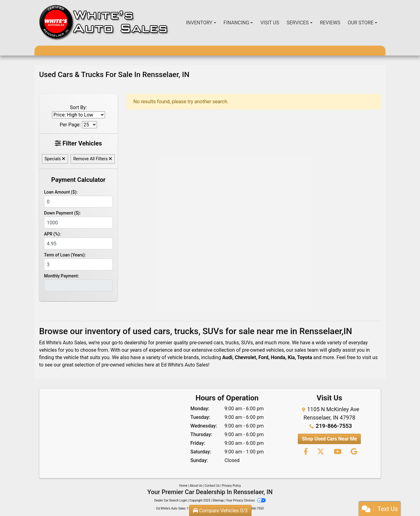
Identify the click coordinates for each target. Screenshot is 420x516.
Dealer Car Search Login (171, 500)
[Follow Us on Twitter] (320, 452)
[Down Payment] (78, 223)
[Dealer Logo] (104, 23)
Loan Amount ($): (61, 192)
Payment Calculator (78, 180)
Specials (55, 159)
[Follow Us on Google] (353, 452)
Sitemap (218, 500)
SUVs (247, 343)
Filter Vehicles (78, 143)
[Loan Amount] (78, 202)
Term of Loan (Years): (65, 255)
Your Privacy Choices (246, 500)
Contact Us (212, 486)
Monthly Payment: (61, 276)
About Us (196, 486)
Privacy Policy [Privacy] (232, 486)
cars (218, 343)
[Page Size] (89, 125)
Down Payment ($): (62, 213)
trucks (232, 343)
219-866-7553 (334, 426)
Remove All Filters (93, 159)
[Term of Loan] (78, 264)
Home (183, 486)
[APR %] (78, 244)
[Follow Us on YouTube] (337, 452)
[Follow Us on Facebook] (305, 452)
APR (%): (52, 234)
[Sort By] (79, 115)
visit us (370, 357)
